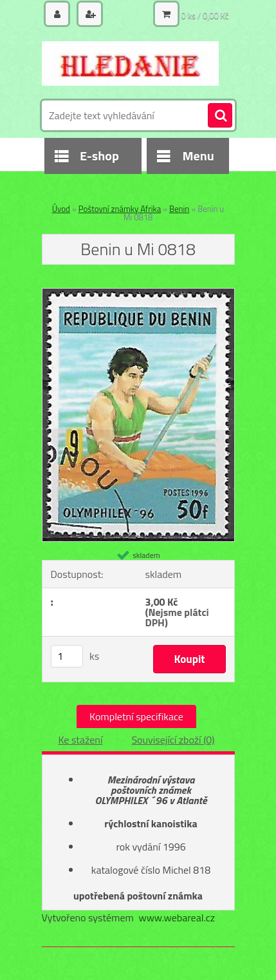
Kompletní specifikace (136, 716)
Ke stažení (80, 740)
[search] (220, 116)
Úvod (61, 209)
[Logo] (130, 63)
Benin (179, 209)
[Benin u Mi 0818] (138, 294)
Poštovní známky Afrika (120, 209)
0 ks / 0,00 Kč (205, 15)
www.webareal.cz (177, 918)
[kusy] (67, 656)
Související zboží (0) (173, 740)
